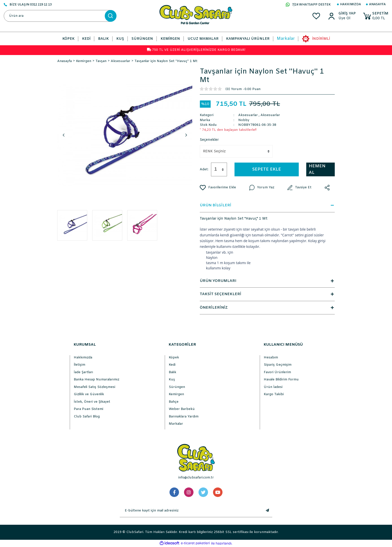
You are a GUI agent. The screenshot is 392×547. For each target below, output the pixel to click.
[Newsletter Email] (191, 511)
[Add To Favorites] (218, 188)
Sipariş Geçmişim (278, 365)
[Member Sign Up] (346, 19)
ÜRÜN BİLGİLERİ (267, 205)
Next (186, 135)
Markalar (286, 39)
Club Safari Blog (87, 417)
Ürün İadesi (273, 387)
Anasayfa (377, 5)
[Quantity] (219, 169)
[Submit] (267, 511)
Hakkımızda (350, 5)
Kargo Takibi (274, 394)
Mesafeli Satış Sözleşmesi (94, 387)
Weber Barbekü (182, 409)
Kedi (172, 365)
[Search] (60, 16)
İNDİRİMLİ (321, 39)
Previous (63, 135)
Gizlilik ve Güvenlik (89, 394)
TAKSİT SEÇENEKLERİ (267, 294)
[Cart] (375, 16)
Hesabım (271, 358)
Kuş (172, 380)
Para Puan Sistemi (88, 409)
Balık (172, 372)
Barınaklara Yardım (184, 417)
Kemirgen (176, 394)
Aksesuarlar (248, 115)
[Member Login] (346, 14)
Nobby (244, 120)
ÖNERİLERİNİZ (267, 308)
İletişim (79, 365)
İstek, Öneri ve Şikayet (92, 402)
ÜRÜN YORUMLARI (267, 281)
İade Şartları (83, 372)
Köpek (174, 358)
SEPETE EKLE (267, 169)
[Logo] (196, 15)
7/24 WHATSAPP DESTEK (308, 5)
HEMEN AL (317, 169)
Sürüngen (177, 387)
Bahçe (174, 402)
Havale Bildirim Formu (281, 380)
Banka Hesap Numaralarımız (96, 380)
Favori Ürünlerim (277, 372)
